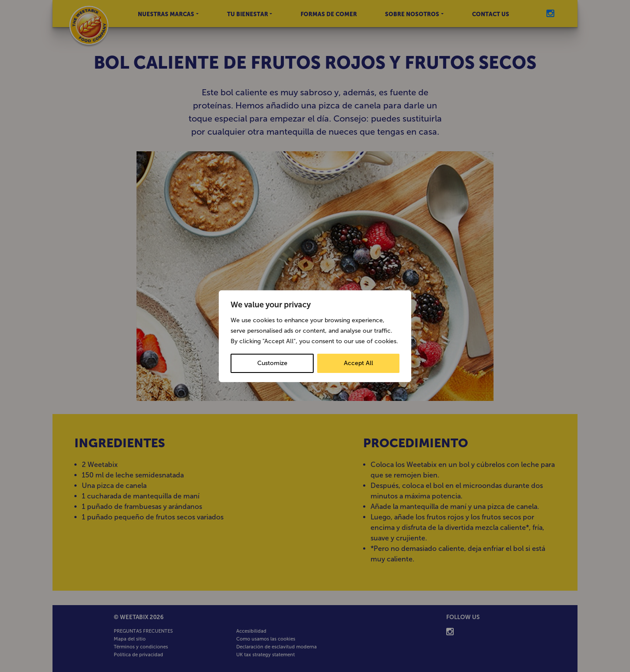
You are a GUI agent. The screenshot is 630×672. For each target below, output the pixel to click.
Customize (272, 363)
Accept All (359, 363)
